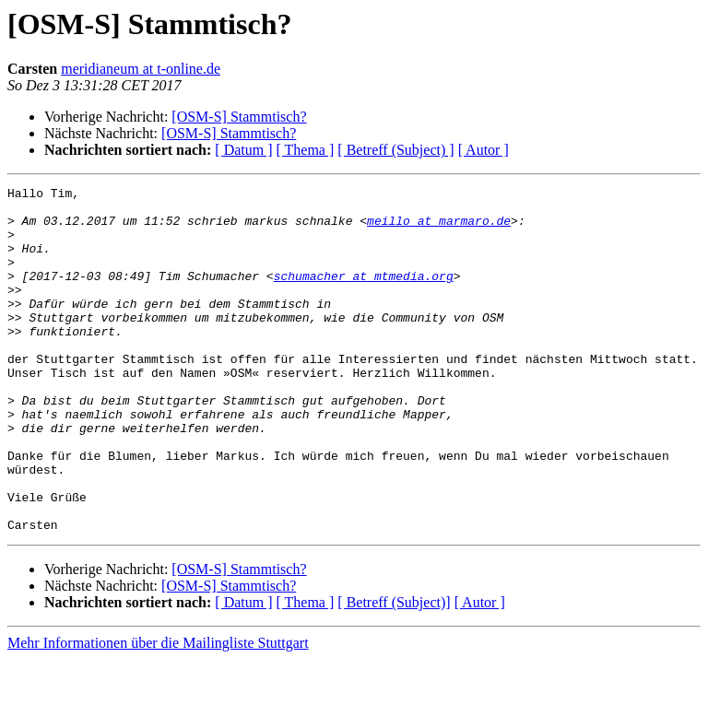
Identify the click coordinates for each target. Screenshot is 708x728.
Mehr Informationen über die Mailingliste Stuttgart (158, 712)
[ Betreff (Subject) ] (395, 150)
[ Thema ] (306, 150)
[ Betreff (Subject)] (394, 671)
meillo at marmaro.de (439, 229)
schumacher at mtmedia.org (364, 295)
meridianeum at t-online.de (141, 69)
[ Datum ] (243, 150)
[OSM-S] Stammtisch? (239, 117)
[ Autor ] (484, 150)
